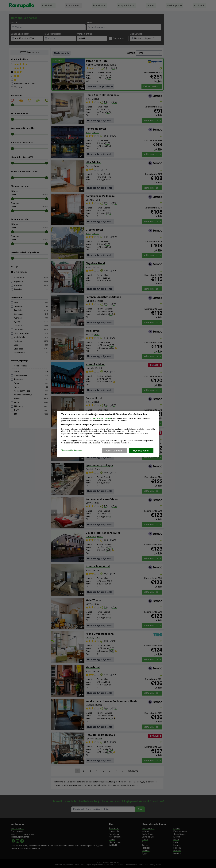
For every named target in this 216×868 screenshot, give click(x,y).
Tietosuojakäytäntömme (71, 450)
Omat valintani (114, 450)
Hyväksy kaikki (141, 450)
